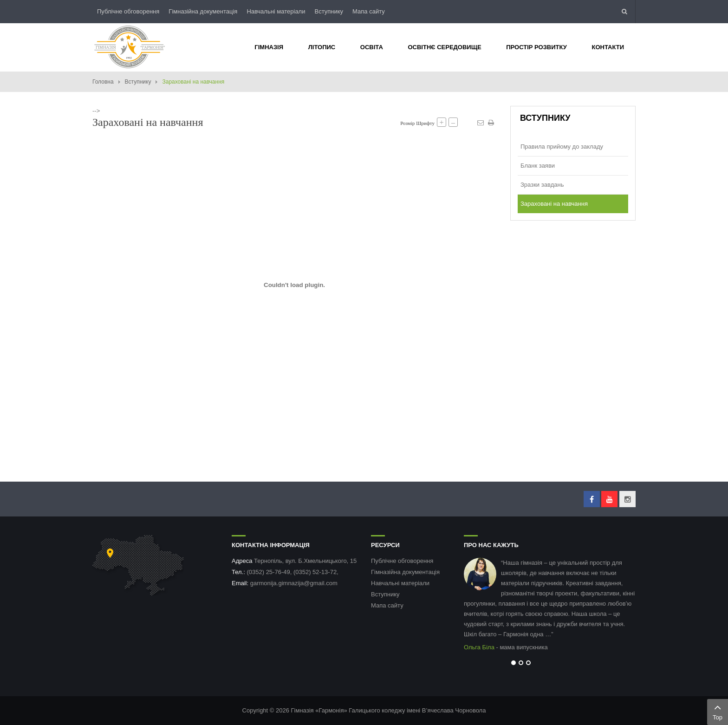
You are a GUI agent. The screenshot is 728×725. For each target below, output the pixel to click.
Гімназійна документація (203, 11)
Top (718, 711)
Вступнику (329, 11)
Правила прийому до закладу (562, 147)
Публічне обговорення (128, 11)
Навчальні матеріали (276, 11)
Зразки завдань (542, 185)
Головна (103, 82)
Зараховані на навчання (554, 204)
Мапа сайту (369, 11)
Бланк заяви (538, 166)
